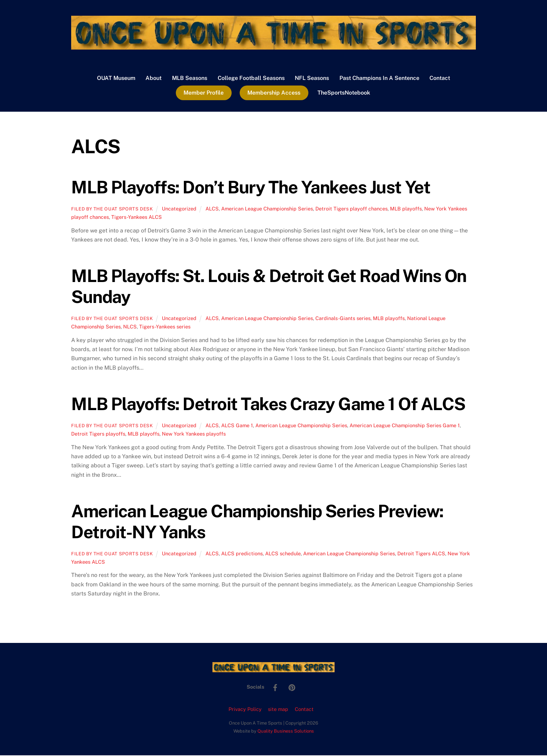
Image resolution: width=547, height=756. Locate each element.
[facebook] (275, 687)
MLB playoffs (406, 209)
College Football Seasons (251, 78)
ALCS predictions (242, 554)
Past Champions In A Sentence (379, 78)
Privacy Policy (245, 709)
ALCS (212, 209)
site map (278, 709)
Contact (440, 78)
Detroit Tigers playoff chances (351, 209)
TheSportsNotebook (344, 93)
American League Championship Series (267, 209)
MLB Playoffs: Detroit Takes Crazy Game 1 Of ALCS (268, 404)
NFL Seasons (312, 78)
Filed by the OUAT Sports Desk (112, 209)
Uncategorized (179, 209)
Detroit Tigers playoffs (98, 434)
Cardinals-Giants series (343, 318)
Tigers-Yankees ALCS (137, 217)
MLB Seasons (190, 78)
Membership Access (274, 93)
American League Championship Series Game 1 (405, 426)
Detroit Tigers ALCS (421, 554)
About (153, 78)
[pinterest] (292, 687)
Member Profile (204, 93)
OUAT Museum (116, 78)
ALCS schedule (283, 554)
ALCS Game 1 (237, 426)
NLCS (130, 327)
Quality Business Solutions (286, 731)
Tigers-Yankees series (165, 327)
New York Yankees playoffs (194, 434)
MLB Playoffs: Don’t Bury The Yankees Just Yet (251, 187)
